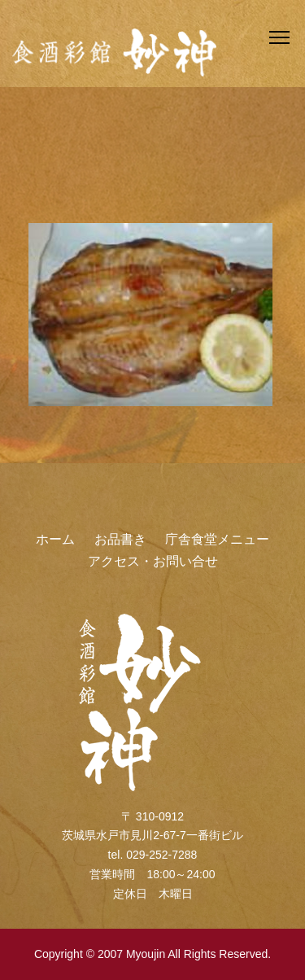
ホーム (55, 539)
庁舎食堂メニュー (217, 539)
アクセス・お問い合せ (153, 561)
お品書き (120, 539)
